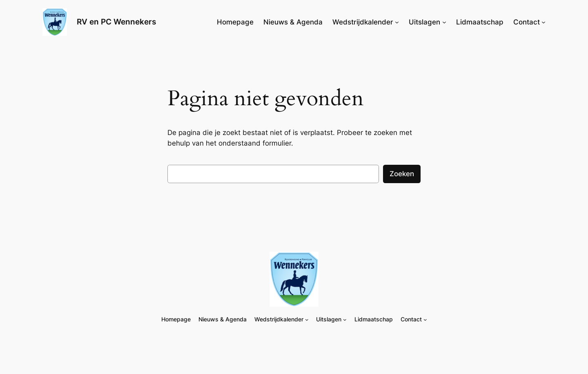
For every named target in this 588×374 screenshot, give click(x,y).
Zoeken (402, 174)
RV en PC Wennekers (116, 22)
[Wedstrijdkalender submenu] (397, 22)
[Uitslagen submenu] (444, 22)
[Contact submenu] (543, 22)
